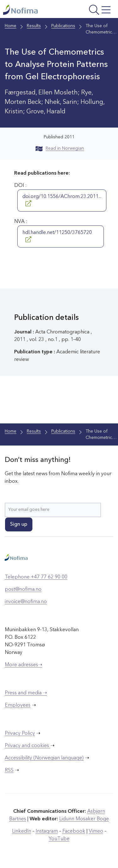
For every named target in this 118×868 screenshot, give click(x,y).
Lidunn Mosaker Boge (84, 819)
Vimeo (96, 831)
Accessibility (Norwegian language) (44, 758)
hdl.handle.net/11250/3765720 (57, 236)
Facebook (74, 831)
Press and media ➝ (26, 693)
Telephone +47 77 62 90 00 (36, 577)
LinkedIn (22, 831)
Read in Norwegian (60, 148)
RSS (9, 770)
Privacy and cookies (28, 746)
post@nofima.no (23, 590)
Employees (18, 705)
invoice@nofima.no (26, 602)
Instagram (47, 831)
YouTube (59, 839)
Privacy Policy (20, 733)
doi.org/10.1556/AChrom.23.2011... (62, 200)
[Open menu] (93, 11)
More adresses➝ (23, 665)
